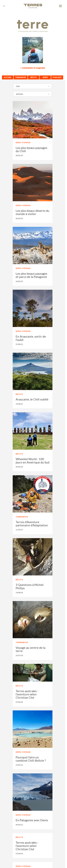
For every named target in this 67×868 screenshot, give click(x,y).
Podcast (57, 77)
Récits (34, 77)
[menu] (60, 6)
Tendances (21, 77)
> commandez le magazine (33, 68)
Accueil (8, 77)
